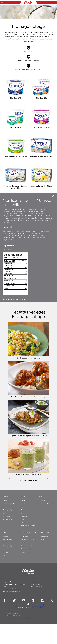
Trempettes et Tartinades (28, 545)
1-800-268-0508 (37, 606)
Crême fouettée (8, 559)
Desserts (24, 530)
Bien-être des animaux (27, 559)
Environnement (25, 556)
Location (41, 559)
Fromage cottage (8, 530)
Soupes (23, 542)
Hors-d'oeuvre (25, 536)
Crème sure (7, 536)
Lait (4, 533)
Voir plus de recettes (28, 500)
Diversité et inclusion (27, 569)
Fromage (6, 526)
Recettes (24, 516)
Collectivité (24, 562)
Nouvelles (42, 516)
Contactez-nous (45, 552)
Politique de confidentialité (13, 635)
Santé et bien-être (44, 523)
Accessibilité (25, 572)
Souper (23, 539)
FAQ (4, 552)
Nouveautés (42, 520)
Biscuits (23, 520)
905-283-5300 (36, 604)
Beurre (5, 520)
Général (5, 556)
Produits (6, 516)
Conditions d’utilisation (12, 633)
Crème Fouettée (8, 539)
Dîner (23, 533)
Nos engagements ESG (28, 552)
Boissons (24, 523)
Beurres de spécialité (9, 523)
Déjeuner (24, 526)
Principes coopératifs (27, 566)
